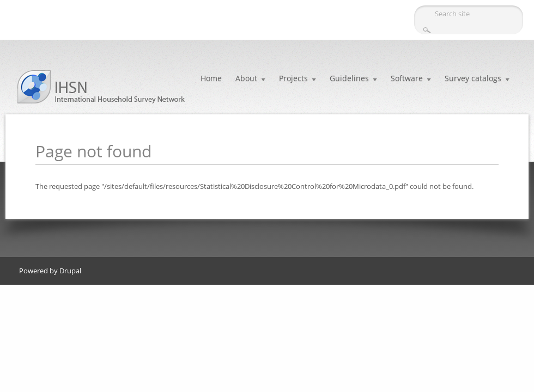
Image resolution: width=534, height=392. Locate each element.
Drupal (70, 271)
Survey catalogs (473, 78)
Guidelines (349, 78)
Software (407, 78)
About (246, 78)
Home (211, 78)
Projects (293, 78)
